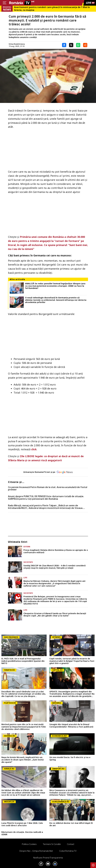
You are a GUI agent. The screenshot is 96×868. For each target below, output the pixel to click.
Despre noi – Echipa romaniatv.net (36, 851)
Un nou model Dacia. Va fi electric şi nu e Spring (70, 759)
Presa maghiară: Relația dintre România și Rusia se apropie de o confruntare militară (56, 551)
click (34, 449)
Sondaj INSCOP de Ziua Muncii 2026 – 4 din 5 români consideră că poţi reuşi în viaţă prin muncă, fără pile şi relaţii (54, 567)
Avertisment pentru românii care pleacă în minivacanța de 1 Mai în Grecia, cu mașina (52, 9)
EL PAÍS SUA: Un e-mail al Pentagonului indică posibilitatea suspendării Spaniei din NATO (23, 661)
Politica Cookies (29, 844)
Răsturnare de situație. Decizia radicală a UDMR (22, 833)
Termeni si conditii (52, 844)
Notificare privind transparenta (48, 858)
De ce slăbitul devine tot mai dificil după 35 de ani (71, 824)
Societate (28, 562)
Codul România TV (68, 851)
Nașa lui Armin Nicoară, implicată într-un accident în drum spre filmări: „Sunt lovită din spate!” (22, 760)
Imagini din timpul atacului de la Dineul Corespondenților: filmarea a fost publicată (71, 726)
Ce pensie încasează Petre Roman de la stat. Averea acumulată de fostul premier (48, 488)
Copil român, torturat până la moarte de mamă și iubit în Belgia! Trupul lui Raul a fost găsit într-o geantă (72, 661)
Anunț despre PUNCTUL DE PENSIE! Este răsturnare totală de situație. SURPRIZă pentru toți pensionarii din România (46, 498)
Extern (27, 547)
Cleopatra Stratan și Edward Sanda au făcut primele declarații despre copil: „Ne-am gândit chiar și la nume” (55, 615)
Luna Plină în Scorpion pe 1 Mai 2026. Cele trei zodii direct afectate (22, 824)
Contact (71, 844)
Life (25, 578)
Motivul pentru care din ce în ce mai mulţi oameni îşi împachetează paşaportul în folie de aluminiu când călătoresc (24, 727)
